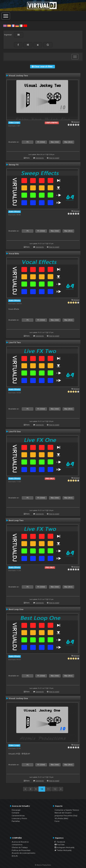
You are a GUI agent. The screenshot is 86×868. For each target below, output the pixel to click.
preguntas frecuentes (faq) (66, 816)
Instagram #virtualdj (64, 847)
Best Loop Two (16, 520)
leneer (77, 122)
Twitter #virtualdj (63, 850)
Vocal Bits (14, 253)
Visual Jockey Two (18, 76)
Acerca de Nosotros (20, 842)
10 (42, 789)
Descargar (16, 810)
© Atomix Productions (43, 865)
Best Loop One (16, 609)
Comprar (15, 813)
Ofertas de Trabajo (20, 847)
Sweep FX (14, 165)
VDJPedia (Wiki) (61, 818)
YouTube (59, 845)
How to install (54, 158)
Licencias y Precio (19, 818)
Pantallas (16, 821)
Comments (40, 158)
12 (55, 789)
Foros (57, 821)
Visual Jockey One (18, 698)
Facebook (60, 842)
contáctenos (17, 845)
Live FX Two (15, 342)
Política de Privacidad (21, 850)
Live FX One (15, 431)
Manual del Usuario (63, 813)
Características (18, 816)
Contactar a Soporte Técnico (67, 810)
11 (48, 789)
